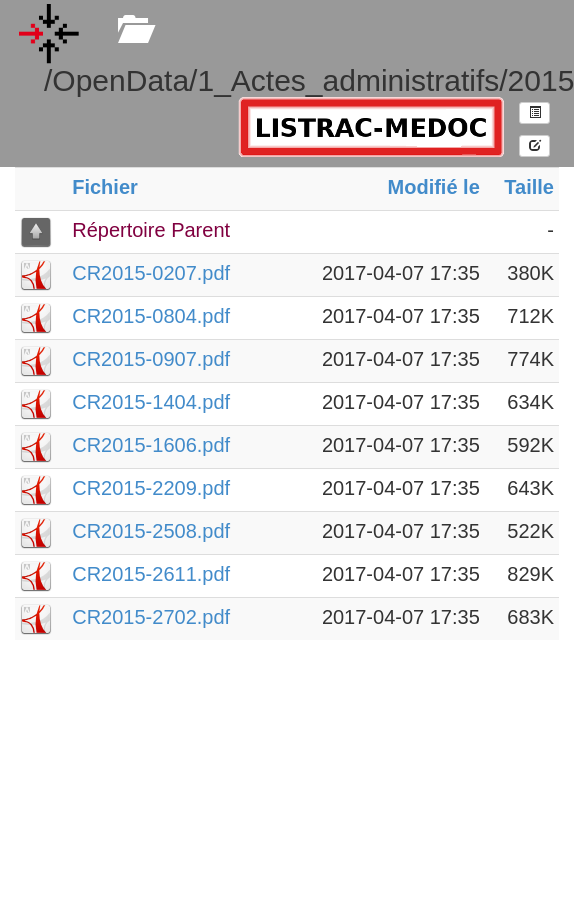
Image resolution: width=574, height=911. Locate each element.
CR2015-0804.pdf (151, 316)
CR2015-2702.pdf (151, 617)
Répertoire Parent (151, 230)
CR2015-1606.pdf (151, 445)
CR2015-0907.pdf (151, 359)
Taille (529, 187)
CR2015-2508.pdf (151, 531)
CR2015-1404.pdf (151, 402)
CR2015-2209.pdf (151, 488)
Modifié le (434, 187)
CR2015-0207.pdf (151, 273)
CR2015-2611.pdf (151, 574)
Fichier (105, 187)
